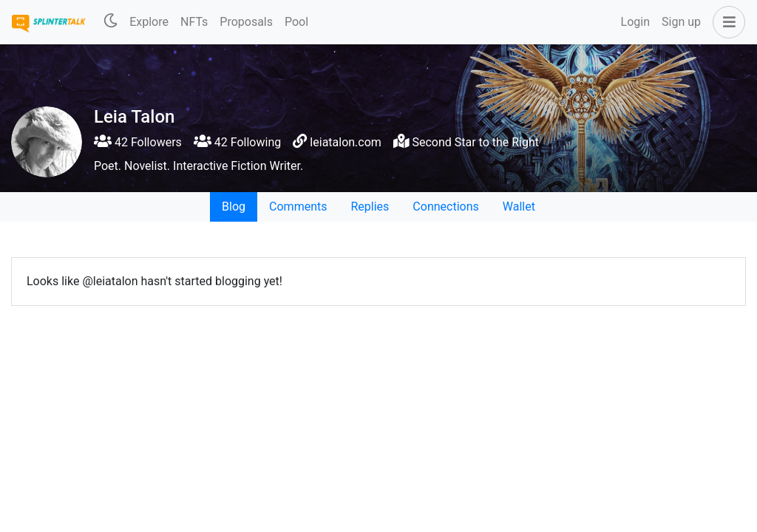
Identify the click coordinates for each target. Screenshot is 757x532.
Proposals (246, 22)
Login (635, 22)
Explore (149, 22)
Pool (296, 22)
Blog (234, 207)
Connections (445, 207)
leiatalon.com (346, 142)
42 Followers (138, 142)
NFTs (194, 22)
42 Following (237, 142)
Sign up (681, 22)
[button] (726, 22)
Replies (370, 207)
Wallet (519, 207)
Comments (298, 207)
